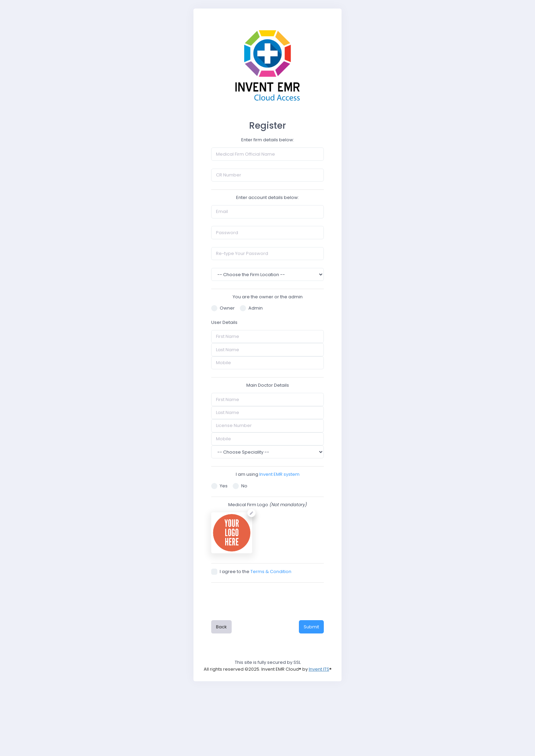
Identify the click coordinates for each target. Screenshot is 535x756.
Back (221, 627)
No (240, 486)
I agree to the (251, 572)
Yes (219, 486)
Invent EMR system (279, 474)
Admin (251, 308)
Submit (311, 627)
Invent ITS (319, 669)
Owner (223, 308)
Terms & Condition (271, 572)
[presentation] (267, 600)
